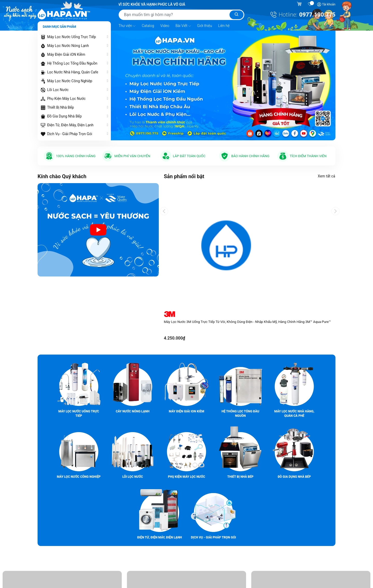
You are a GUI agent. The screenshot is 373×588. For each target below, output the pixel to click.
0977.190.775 (317, 15)
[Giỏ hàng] (300, 4)
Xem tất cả (327, 176)
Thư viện (127, 26)
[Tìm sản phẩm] (181, 15)
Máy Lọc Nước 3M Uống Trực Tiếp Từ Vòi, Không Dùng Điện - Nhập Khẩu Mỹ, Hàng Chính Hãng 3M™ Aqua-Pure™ (248, 322)
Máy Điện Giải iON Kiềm (66, 54)
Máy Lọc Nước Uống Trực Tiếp (71, 37)
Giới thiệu (205, 26)
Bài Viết (183, 26)
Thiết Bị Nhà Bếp (60, 107)
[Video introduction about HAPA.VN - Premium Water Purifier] (98, 230)
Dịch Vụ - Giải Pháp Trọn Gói (70, 134)
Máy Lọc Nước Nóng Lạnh (68, 46)
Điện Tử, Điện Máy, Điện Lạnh (70, 125)
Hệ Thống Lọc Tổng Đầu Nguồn (72, 63)
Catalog (148, 26)
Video (165, 26)
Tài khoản (329, 4)
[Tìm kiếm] (236, 15)
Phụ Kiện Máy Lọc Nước (66, 99)
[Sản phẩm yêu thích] (310, 4)
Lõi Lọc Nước (58, 90)
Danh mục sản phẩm (59, 27)
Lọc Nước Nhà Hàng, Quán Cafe (73, 72)
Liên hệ (224, 26)
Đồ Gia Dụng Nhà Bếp (64, 116)
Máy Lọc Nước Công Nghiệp (70, 81)
